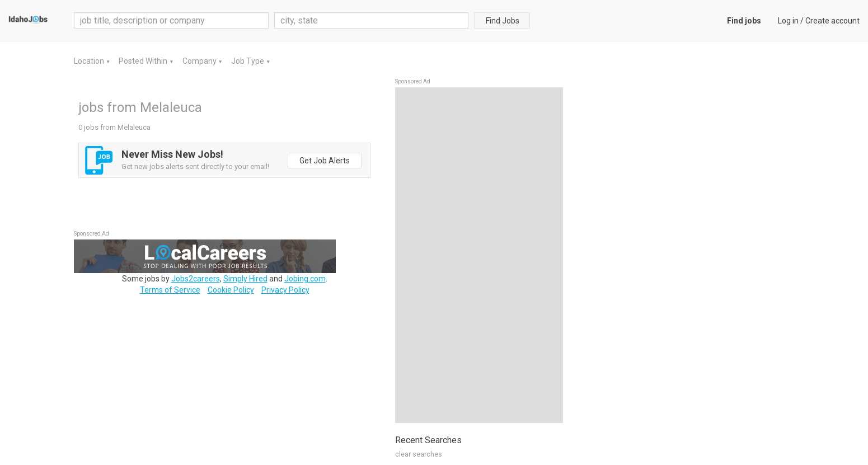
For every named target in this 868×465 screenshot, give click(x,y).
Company (200, 61)
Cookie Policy (231, 290)
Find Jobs (503, 21)
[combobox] (372, 20)
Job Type (248, 61)
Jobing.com (305, 279)
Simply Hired (245, 279)
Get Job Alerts (325, 161)
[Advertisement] (479, 255)
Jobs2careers (196, 279)
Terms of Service (170, 290)
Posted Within (144, 61)
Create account (832, 21)
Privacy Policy (285, 290)
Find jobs (744, 21)
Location (90, 61)
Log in (788, 21)
